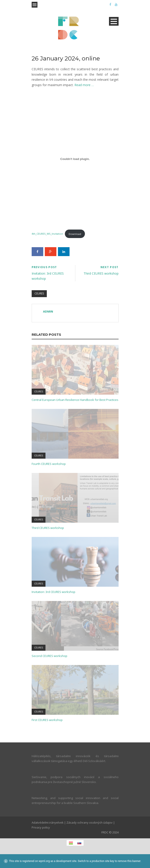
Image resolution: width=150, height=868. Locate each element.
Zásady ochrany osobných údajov (89, 822)
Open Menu (35, 5)
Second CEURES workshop (49, 656)
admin (48, 311)
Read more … (84, 85)
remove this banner (129, 861)
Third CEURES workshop (48, 528)
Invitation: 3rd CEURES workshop (53, 592)
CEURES (39, 293)
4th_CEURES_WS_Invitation (47, 234)
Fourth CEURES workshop (49, 464)
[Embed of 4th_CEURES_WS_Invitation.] (75, 159)
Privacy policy (41, 827)
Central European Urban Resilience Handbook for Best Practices (75, 400)
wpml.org (44, 861)
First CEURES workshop (47, 720)
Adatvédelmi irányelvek (48, 822)
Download (75, 234)
